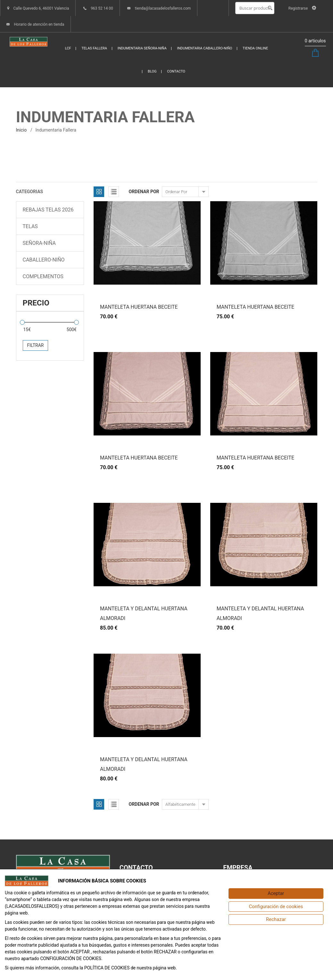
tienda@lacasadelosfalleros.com (163, 8)
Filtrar (36, 345)
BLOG (152, 71)
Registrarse (302, 8)
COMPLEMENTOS (43, 276)
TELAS (30, 226)
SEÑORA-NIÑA (39, 243)
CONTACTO (176, 71)
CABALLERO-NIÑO (44, 260)
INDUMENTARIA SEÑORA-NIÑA (142, 48)
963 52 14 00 (102, 8)
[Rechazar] (276, 920)
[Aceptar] (276, 894)
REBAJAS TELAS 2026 (48, 210)
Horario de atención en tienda (39, 24)
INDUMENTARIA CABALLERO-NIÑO (204, 48)
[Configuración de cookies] (276, 907)
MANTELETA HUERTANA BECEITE (139, 307)
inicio (21, 130)
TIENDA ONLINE (255, 48)
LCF (68, 48)
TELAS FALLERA (94, 48)
